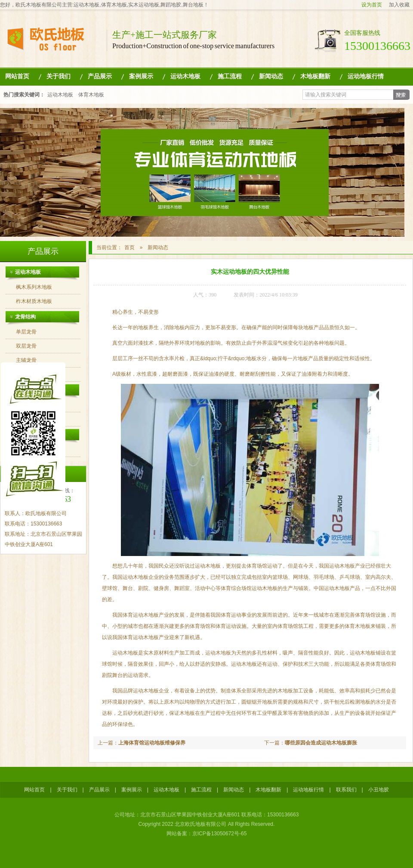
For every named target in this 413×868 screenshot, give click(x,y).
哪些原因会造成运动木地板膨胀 (321, 743)
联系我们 (346, 790)
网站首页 (17, 76)
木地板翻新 (315, 76)
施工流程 (230, 76)
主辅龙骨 (26, 360)
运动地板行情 (366, 76)
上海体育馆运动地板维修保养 (152, 743)
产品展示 (100, 76)
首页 (129, 247)
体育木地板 (91, 95)
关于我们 (59, 76)
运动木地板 (185, 76)
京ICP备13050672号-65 (220, 834)
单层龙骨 (26, 332)
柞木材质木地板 (34, 301)
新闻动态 (271, 76)
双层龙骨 (26, 346)
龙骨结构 (25, 317)
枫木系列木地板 (34, 287)
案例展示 (141, 76)
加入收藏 (399, 5)
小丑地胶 (379, 790)
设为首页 (372, 5)
